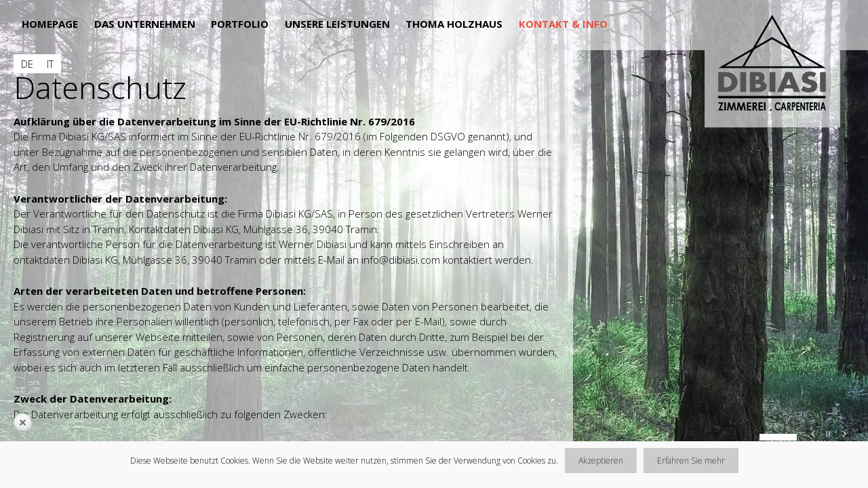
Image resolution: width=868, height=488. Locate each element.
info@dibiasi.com (401, 260)
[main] (287, 250)
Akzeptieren (601, 461)
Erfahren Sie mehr (691, 461)
